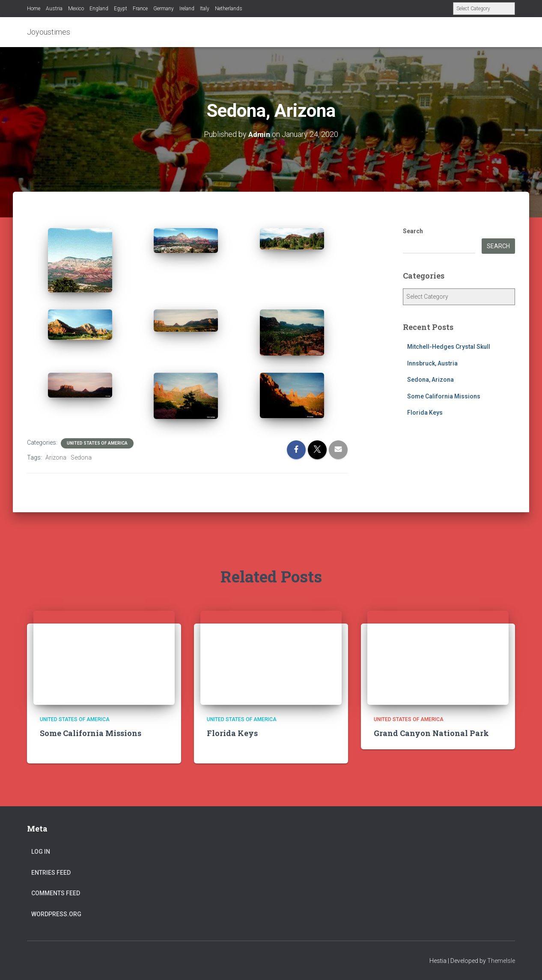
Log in (41, 852)
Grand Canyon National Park (431, 733)
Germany (164, 9)
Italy (205, 9)
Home (34, 9)
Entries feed (51, 873)
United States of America (97, 443)
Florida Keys (425, 413)
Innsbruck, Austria (432, 363)
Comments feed (56, 893)
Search (413, 231)
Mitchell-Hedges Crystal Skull (449, 347)
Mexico (76, 9)
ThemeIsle (501, 961)
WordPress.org (56, 914)
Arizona (56, 457)
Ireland (187, 9)
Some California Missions (444, 396)
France (140, 9)
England (99, 9)
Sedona (81, 457)
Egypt (121, 9)
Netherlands (229, 9)
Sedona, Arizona (430, 380)
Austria (54, 9)
